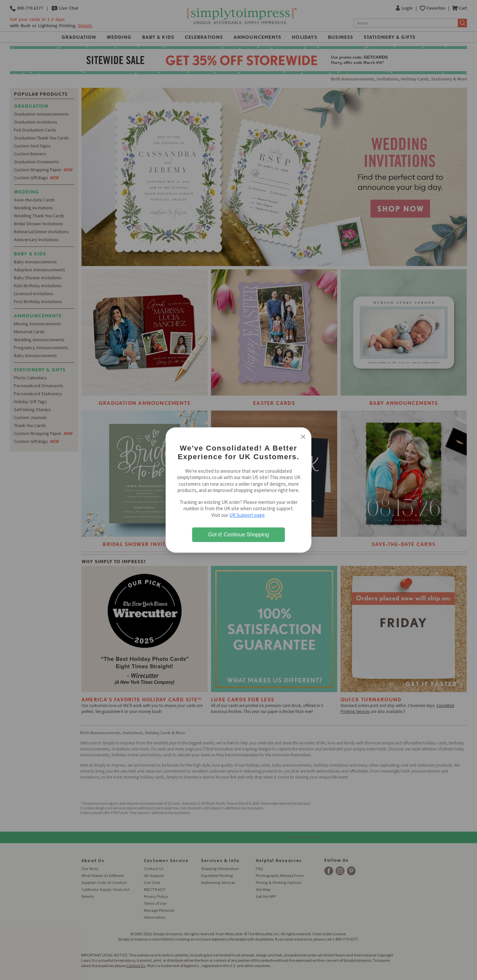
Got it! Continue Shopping (238, 535)
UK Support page (247, 515)
